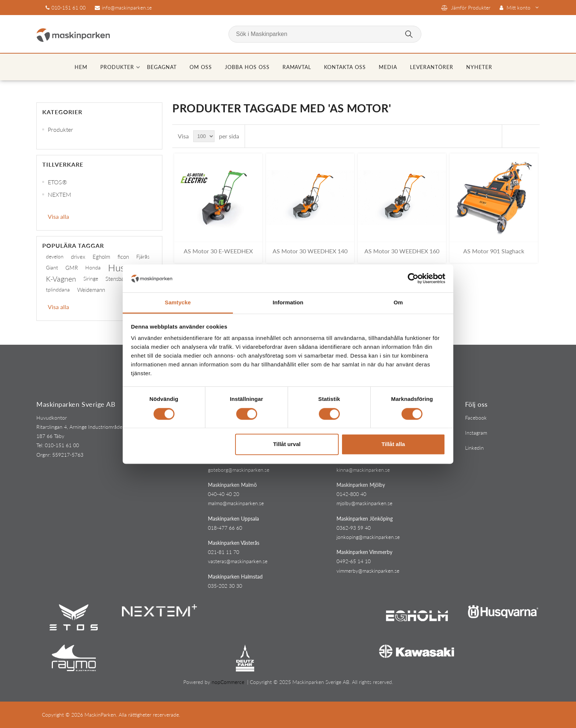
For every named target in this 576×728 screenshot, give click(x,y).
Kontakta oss (345, 67)
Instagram (476, 433)
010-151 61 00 (69, 8)
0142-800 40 (351, 494)
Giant (52, 267)
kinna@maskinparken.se (363, 470)
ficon (123, 257)
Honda (93, 267)
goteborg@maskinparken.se (239, 470)
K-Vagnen (61, 279)
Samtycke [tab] (178, 303)
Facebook (476, 418)
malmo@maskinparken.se (236, 503)
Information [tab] (288, 303)
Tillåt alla (393, 444)
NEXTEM (60, 194)
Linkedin (474, 448)
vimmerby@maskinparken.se (368, 571)
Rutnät (516, 136)
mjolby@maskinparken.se (364, 503)
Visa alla (58, 216)
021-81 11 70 (224, 552)
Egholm (101, 257)
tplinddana (58, 289)
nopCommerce (228, 682)
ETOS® (57, 182)
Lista (530, 136)
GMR (72, 268)
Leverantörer (432, 67)
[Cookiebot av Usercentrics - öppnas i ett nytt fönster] (413, 278)
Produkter (117, 67)
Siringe (91, 278)
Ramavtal (297, 67)
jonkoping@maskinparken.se (368, 537)
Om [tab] (398, 303)
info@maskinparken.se (127, 8)
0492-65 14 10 (354, 561)
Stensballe (117, 279)
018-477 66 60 (225, 528)
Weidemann (91, 290)
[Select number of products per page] (204, 136)
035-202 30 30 (225, 586)
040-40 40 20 (224, 494)
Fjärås (143, 256)
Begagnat (162, 67)
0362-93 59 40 (354, 528)
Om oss (201, 67)
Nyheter (479, 67)
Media (388, 67)
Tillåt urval (287, 444)
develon (55, 256)
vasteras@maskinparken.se (238, 561)
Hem (81, 67)
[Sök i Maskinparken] (325, 34)
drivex (78, 257)
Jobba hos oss (247, 67)
